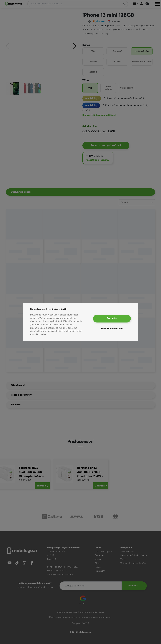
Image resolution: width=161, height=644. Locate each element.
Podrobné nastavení (112, 329)
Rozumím (112, 319)
